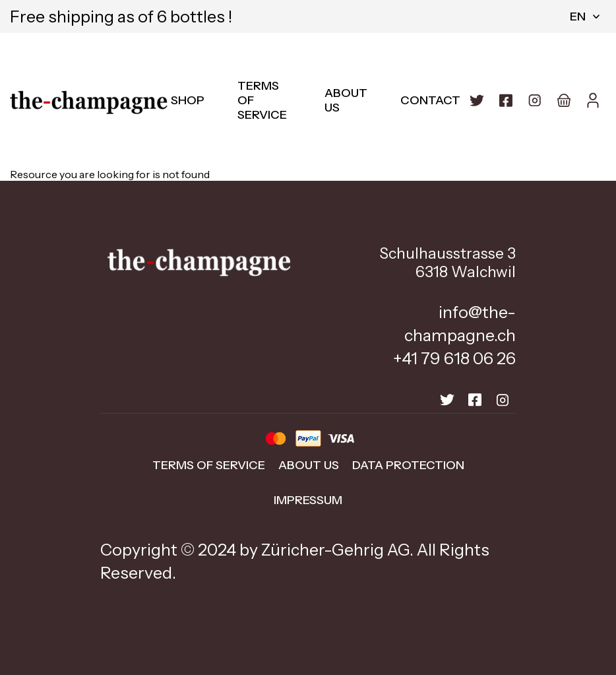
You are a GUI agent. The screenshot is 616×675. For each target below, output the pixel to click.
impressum (308, 500)
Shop (188, 100)
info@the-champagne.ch (460, 324)
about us (309, 465)
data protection (408, 465)
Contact (430, 100)
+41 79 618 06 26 (454, 358)
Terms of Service (209, 465)
